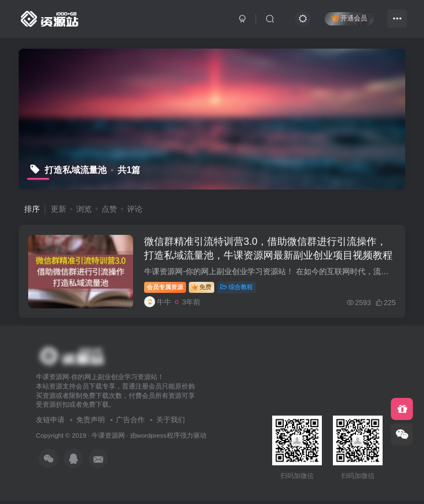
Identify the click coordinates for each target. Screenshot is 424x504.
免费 (203, 288)
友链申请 (50, 424)
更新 (59, 209)
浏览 (84, 209)
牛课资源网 (108, 439)
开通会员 (349, 18)
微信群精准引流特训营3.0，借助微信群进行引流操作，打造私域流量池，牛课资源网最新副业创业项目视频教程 (267, 257)
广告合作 (130, 424)
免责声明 (91, 424)
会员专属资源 (167, 288)
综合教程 (238, 288)
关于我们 (171, 424)
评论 (135, 209)
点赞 (109, 209)
